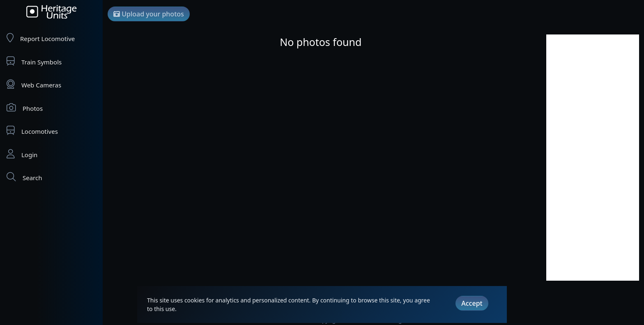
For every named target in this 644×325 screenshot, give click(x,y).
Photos (25, 108)
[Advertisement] (593, 158)
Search (24, 177)
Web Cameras (34, 84)
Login (22, 154)
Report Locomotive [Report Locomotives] (41, 38)
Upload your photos (149, 14)
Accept (472, 303)
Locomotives (32, 131)
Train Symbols (34, 61)
